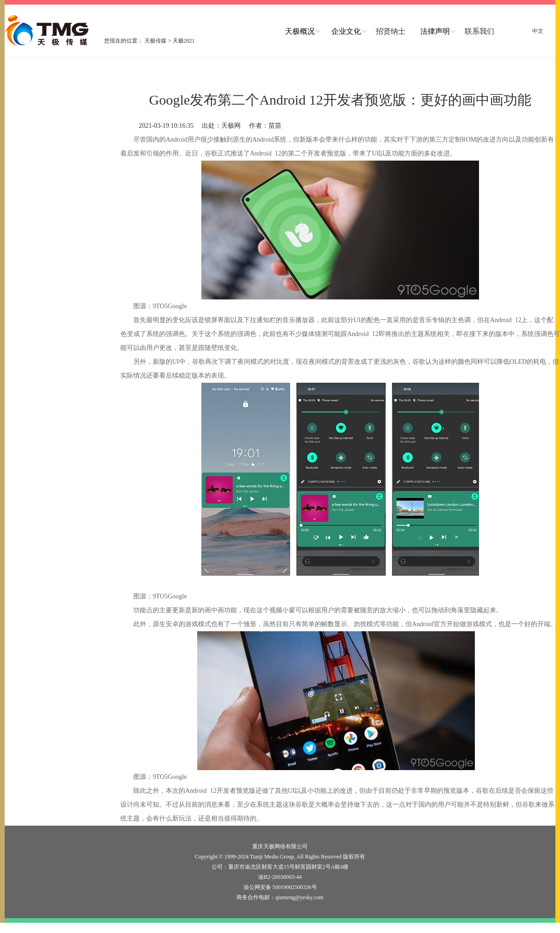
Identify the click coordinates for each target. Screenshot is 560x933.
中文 (538, 31)
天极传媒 (156, 41)
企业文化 (346, 31)
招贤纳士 (391, 31)
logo (47, 31)
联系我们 (479, 31)
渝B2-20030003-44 (280, 877)
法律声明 (435, 31)
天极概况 (300, 31)
